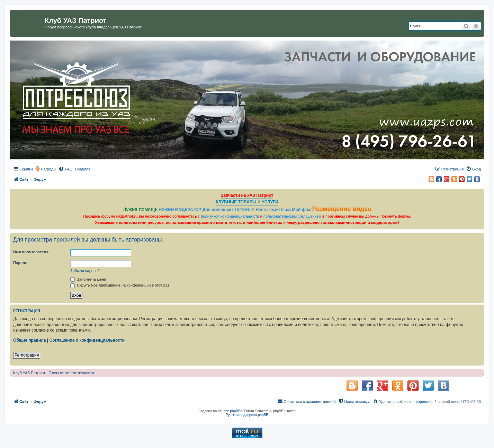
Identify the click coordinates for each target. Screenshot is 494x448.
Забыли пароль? (85, 271)
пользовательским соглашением (292, 216)
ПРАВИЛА (245, 210)
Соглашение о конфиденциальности (87, 340)
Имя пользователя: (32, 252)
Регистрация (27, 355)
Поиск (285, 210)
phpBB (235, 411)
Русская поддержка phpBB (247, 415)
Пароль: (21, 263)
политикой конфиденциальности (230, 216)
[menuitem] (65, 169)
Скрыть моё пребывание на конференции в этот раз (120, 285)
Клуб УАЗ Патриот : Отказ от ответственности (53, 373)
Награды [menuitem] (49, 169)
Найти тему (267, 210)
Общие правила (30, 340)
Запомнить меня (88, 279)
